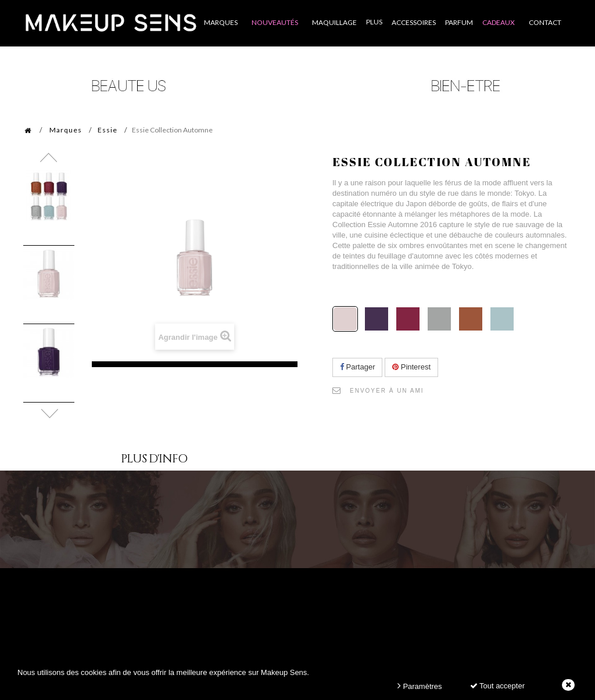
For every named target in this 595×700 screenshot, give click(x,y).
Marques (66, 130)
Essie (107, 130)
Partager (357, 367)
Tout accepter (497, 686)
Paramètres (420, 686)
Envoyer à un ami (387, 391)
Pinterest (411, 367)
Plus (374, 22)
